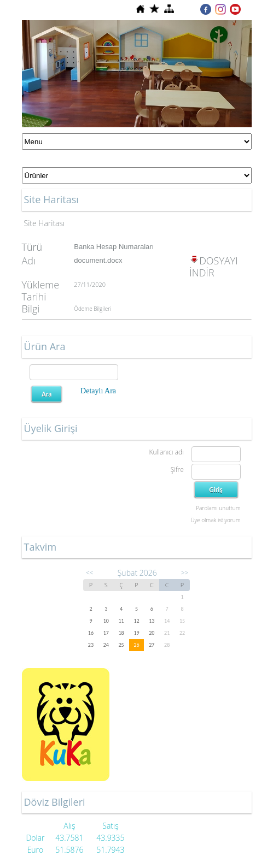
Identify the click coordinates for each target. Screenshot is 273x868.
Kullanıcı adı (166, 452)
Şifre (177, 470)
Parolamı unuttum (218, 508)
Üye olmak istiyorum (215, 520)
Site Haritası (45, 223)
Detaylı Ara (98, 391)
